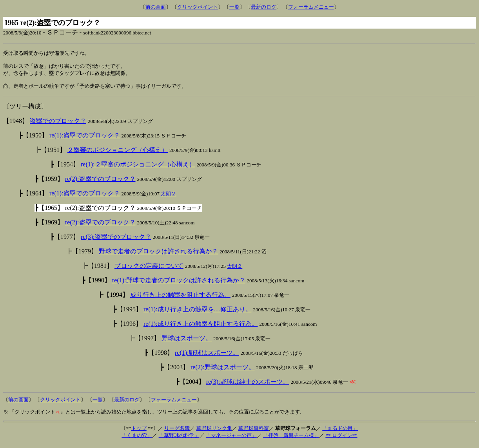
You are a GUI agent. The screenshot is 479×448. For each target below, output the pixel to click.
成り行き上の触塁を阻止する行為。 (180, 299)
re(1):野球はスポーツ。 (207, 357)
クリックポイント (198, 7)
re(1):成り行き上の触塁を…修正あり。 (198, 313)
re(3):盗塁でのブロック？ (116, 241)
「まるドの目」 (340, 432)
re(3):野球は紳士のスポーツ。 (248, 386)
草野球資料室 (254, 432)
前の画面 (156, 7)
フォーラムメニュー (311, 7)
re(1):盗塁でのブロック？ (85, 139)
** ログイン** (341, 439)
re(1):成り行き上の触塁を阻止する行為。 (201, 328)
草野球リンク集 (214, 432)
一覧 (234, 7)
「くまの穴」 (137, 439)
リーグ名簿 (177, 432)
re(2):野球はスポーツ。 (223, 371)
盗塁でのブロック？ (58, 125)
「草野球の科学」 (179, 439)
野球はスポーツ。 (187, 342)
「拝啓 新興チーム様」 (291, 439)
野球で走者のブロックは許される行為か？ (158, 255)
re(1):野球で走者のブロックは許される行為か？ (179, 284)
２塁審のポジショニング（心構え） (118, 154)
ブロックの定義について (149, 270)
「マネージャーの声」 (231, 439)
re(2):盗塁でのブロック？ (100, 183)
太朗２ (168, 198)
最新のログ (264, 7)
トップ (139, 432)
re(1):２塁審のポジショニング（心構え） (138, 168)
